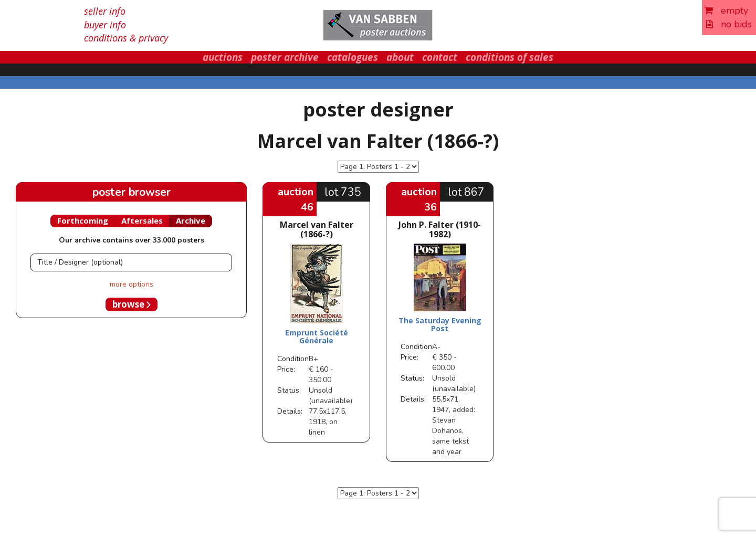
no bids (729, 24)
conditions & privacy (126, 38)
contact (440, 57)
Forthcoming (83, 220)
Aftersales (142, 220)
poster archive (285, 57)
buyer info (105, 25)
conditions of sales (510, 57)
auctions (223, 57)
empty (726, 10)
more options (132, 284)
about (400, 57)
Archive (191, 220)
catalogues (353, 57)
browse (132, 304)
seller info (105, 11)
